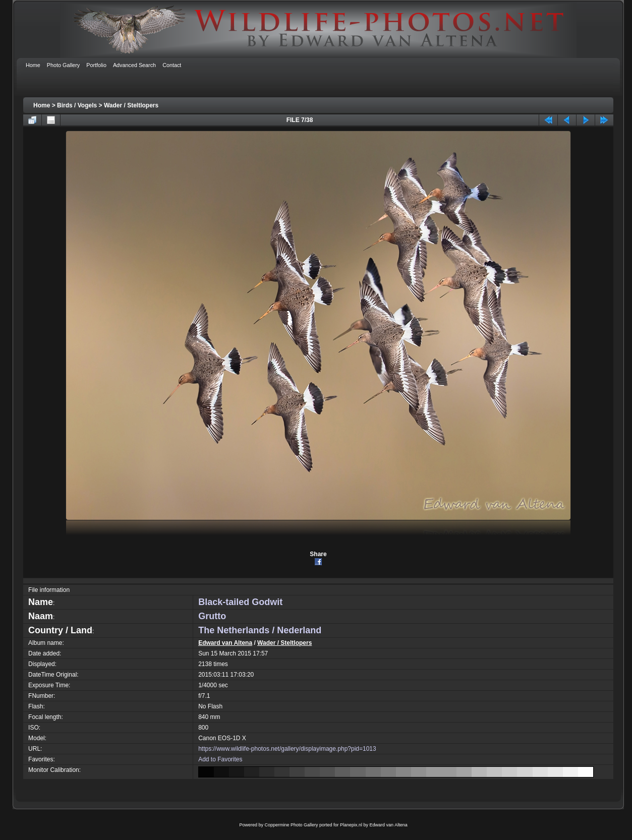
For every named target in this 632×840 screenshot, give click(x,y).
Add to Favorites (220, 759)
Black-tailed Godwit (240, 602)
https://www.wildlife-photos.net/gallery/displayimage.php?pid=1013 (287, 749)
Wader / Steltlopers (131, 105)
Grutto (212, 616)
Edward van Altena (225, 643)
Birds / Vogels (77, 105)
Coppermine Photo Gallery (291, 825)
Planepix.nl (351, 825)
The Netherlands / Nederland (260, 630)
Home (42, 105)
